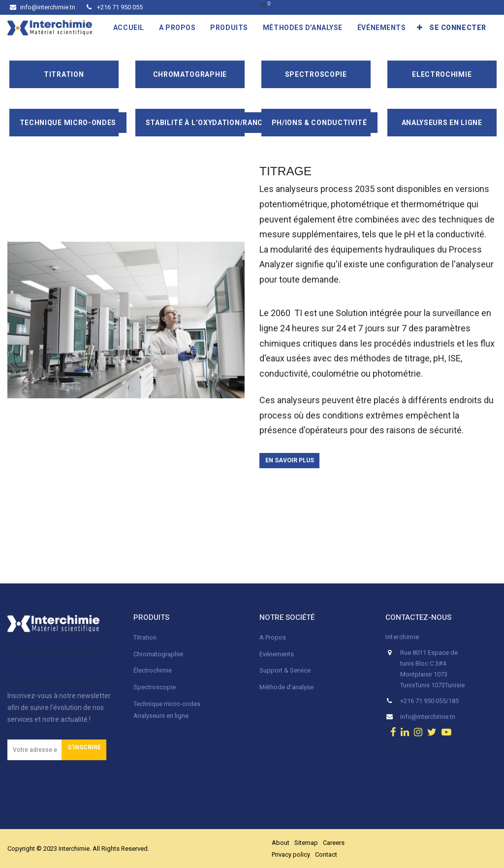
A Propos (273, 637)
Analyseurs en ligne (442, 123)
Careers (334, 843)
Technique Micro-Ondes (68, 123)
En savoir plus (290, 460)
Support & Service (285, 670)
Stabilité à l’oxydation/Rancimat (214, 123)
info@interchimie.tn (43, 7)
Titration (64, 74)
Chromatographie (190, 74)
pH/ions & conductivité (319, 123)
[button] (420, 28)
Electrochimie (442, 74)
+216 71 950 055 (115, 7)
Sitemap (306, 843)
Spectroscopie (316, 74)
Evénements (277, 654)
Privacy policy (291, 854)
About (281, 843)
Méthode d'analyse (286, 687)
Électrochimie (153, 670)
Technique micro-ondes (167, 704)
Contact (326, 854)
